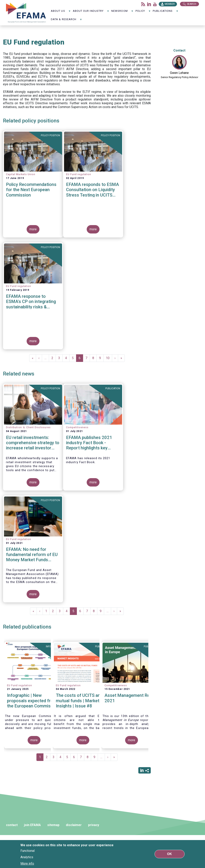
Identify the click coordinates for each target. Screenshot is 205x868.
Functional (28, 851)
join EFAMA (32, 825)
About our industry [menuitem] (91, 12)
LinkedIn (149, 4)
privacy (94, 825)
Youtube (155, 4)
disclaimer (74, 825)
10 (109, 358)
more (33, 229)
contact (12, 825)
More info (27, 864)
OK (170, 854)
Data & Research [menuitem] (66, 21)
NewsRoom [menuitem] (122, 12)
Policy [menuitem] (143, 12)
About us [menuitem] (61, 12)
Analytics (27, 857)
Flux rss (143, 4)
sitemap (53, 825)
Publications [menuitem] (166, 12)
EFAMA (26, 13)
